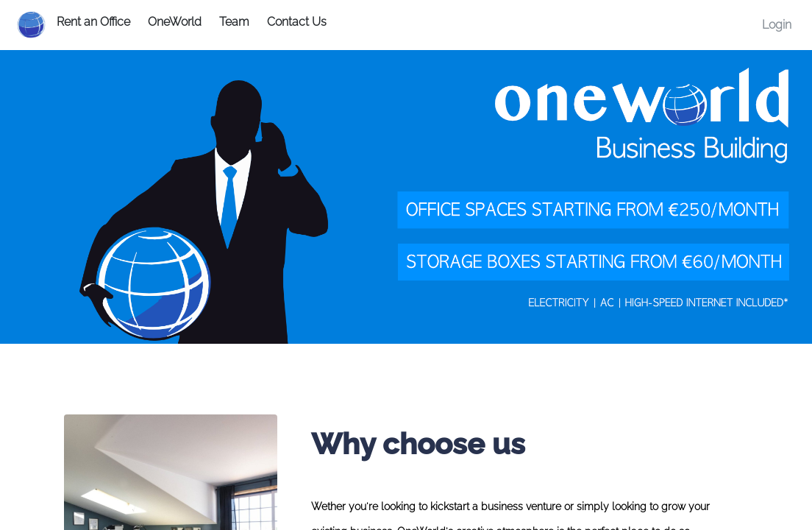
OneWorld (175, 22)
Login (777, 25)
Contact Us (297, 22)
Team (234, 22)
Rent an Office (93, 22)
